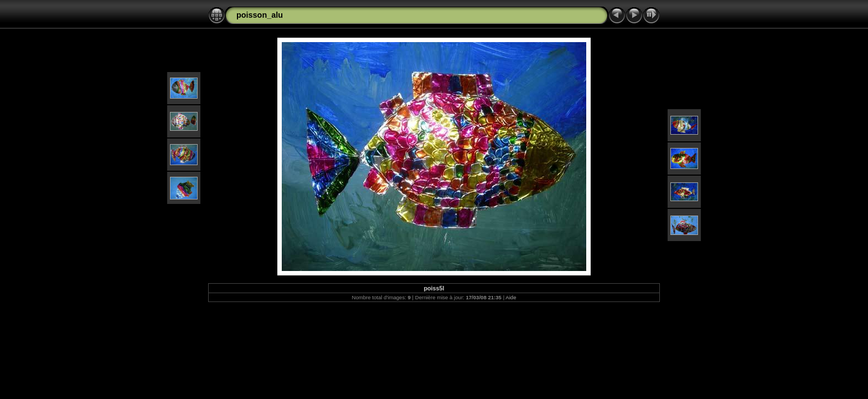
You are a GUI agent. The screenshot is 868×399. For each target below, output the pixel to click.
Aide (511, 297)
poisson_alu (260, 15)
